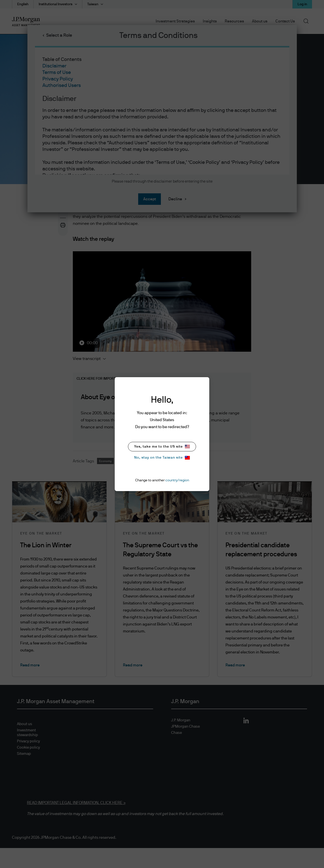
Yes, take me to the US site (162, 446)
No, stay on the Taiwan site (162, 458)
